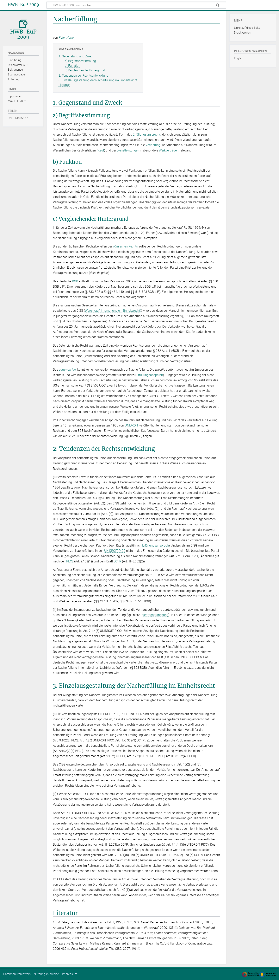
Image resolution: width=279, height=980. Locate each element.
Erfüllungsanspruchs (147, 135)
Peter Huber (67, 38)
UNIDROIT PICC (115, 551)
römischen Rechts (126, 246)
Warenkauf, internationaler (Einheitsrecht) (113, 311)
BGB (75, 281)
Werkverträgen (169, 150)
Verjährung (153, 145)
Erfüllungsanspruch (150, 375)
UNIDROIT (132, 425)
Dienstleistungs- (128, 150)
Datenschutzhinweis (17, 974)
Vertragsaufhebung (155, 615)
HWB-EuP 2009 (23, 5)
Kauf (101, 150)
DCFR (118, 561)
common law (68, 370)
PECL (70, 561)
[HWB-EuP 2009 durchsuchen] (136, 5)
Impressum (70, 974)
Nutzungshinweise (46, 974)
